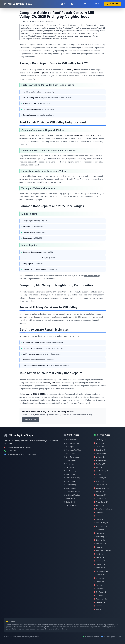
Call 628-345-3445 (31, 420)
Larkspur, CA (99, 457)
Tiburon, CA (99, 447)
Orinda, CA (99, 578)
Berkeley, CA (99, 602)
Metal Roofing (70, 471)
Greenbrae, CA (100, 460)
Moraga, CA (99, 582)
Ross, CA (98, 467)
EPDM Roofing (70, 485)
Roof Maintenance (71, 457)
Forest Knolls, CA (101, 502)
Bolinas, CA (99, 492)
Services (76, 4)
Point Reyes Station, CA (103, 509)
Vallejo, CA (99, 554)
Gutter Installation (71, 499)
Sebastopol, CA (100, 526)
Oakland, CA (99, 606)
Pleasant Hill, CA (101, 568)
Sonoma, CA (99, 540)
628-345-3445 (113, 4)
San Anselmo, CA (101, 471)
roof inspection (86, 162)
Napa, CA (98, 547)
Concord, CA (99, 564)
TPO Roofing (69, 481)
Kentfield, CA (100, 464)
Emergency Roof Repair (73, 450)
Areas (88, 4)
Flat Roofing (69, 467)
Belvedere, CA (100, 450)
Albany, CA (99, 609)
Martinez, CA (100, 561)
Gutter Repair (70, 502)
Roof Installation (71, 440)
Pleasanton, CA (100, 599)
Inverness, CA (100, 516)
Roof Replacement (71, 443)
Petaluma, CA (100, 519)
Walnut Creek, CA (101, 571)
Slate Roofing (70, 474)
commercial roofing (92, 276)
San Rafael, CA (100, 478)
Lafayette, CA (100, 575)
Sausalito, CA (100, 443)
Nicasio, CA (99, 505)
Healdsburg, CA (101, 537)
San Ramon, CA (100, 592)
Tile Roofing (69, 464)
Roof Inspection (71, 454)
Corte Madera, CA (101, 454)
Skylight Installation (72, 505)
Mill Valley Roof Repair (21, 4)
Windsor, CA (99, 533)
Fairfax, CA (77, 292)
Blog (98, 4)
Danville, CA (99, 589)
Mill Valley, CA (100, 440)
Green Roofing (70, 488)
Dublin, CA (99, 595)
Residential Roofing (72, 495)
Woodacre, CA (100, 495)
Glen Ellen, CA (100, 544)
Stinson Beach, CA (101, 488)
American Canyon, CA (103, 550)
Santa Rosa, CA (100, 530)
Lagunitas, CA (100, 499)
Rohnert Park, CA (101, 523)
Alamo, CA (99, 585)
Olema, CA (99, 512)
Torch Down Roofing (72, 478)
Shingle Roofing (71, 460)
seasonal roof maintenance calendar (51, 320)
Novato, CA (99, 481)
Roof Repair (69, 447)
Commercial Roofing (72, 492)
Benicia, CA (99, 557)
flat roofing (79, 179)
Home (65, 4)
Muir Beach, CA (100, 485)
